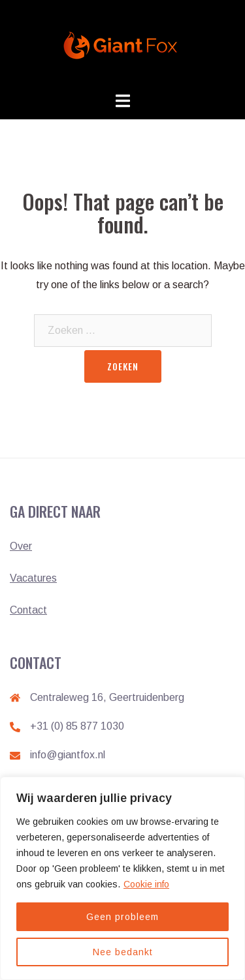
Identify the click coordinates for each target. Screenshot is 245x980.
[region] (122, 878)
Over (21, 546)
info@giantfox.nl (68, 755)
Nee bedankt (123, 952)
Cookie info (146, 884)
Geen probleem (122, 917)
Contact (28, 610)
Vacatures (33, 578)
